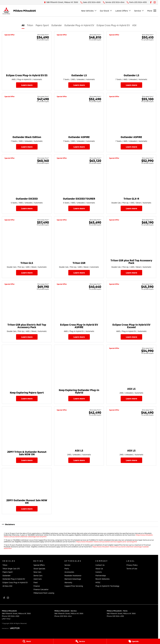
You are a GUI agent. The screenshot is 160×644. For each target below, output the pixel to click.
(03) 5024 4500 (13, 616)
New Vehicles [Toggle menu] (89, 11)
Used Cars (38, 579)
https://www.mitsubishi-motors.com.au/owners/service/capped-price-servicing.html (106, 542)
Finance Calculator (41, 589)
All (23, 25)
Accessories (69, 572)
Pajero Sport (42, 25)
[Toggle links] (11, 628)
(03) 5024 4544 (66, 616)
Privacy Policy (132, 565)
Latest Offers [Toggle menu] (123, 11)
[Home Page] (6, 11)
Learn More (27, 85)
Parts (67, 569)
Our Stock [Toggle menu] (106, 11)
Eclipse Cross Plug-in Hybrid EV (113, 25)
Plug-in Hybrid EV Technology (107, 586)
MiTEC (98, 582)
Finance (37, 586)
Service (67, 565)
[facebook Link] (151, 2)
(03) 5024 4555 (118, 616)
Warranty (68, 582)
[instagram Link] (155, 2)
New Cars (37, 572)
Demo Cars (38, 576)
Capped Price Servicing (74, 586)
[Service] (80, 641)
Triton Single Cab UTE (11, 569)
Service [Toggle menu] (139, 11)
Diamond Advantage (73, 579)
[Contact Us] (61, 2)
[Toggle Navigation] (152, 11)
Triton (30, 25)
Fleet (36, 582)
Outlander (57, 25)
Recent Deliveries (103, 579)
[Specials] (133, 641)
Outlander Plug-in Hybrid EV (79, 25)
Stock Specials (39, 569)
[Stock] (27, 641)
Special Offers (39, 565)
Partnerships (101, 576)
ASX (134, 25)
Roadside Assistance (73, 576)
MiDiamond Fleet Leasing (44, 593)
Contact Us (100, 565)
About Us (99, 569)
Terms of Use (132, 569)
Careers (99, 572)
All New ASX (7, 586)
